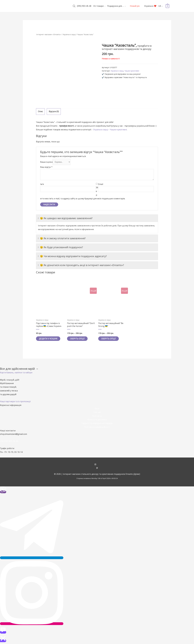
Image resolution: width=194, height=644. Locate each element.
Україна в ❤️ (150, 6)
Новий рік (135, 6)
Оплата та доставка (97, 420)
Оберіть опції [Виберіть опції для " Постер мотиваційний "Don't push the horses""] (78, 339)
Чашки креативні (132, 71)
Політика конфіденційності (97, 427)
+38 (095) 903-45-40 (9, 441)
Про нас (97, 412)
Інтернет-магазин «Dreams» (49, 34)
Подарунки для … (115, 6)
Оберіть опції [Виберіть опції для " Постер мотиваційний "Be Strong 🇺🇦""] (109, 339)
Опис (40, 111)
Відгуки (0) (54, 111)
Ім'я (42, 184)
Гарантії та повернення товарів (97, 423)
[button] (16, 373)
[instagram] (97, 465)
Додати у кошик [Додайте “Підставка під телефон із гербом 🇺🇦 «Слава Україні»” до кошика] (48, 339)
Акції (97, 409)
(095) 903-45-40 (84, 6)
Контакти (97, 416)
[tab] (40, 112)
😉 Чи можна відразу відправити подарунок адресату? (72, 256)
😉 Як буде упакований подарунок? (60, 247)
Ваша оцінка (46, 162)
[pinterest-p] (97, 468)
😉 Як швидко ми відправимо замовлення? (65, 218)
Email (101, 184)
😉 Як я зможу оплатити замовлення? (62, 238)
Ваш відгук (46, 167)
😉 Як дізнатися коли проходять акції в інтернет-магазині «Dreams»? (81, 265)
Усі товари (98, 6)
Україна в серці (69, 34)
